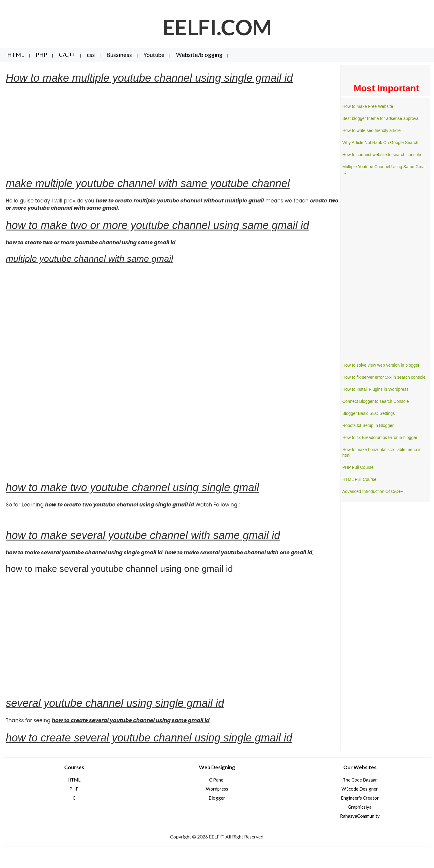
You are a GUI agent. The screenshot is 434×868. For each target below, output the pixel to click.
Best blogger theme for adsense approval (381, 118)
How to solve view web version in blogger (381, 365)
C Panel (217, 780)
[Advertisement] (172, 131)
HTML (16, 55)
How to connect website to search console (382, 155)
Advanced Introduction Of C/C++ (373, 491)
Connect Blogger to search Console (376, 401)
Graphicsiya (360, 807)
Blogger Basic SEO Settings (369, 413)
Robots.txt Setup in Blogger (368, 425)
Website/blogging (199, 55)
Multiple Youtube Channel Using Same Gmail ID (384, 169)
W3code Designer (360, 789)
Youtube (154, 55)
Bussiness (119, 55)
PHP (41, 55)
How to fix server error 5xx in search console (384, 377)
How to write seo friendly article (372, 130)
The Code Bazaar (360, 780)
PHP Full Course (358, 467)
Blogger (217, 798)
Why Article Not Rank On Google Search (380, 143)
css (91, 55)
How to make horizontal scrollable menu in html (382, 452)
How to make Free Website (368, 106)
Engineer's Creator (360, 798)
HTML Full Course (359, 479)
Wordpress (217, 789)
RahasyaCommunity (360, 816)
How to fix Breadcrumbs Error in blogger (380, 437)
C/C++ (67, 55)
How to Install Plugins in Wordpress (376, 389)
